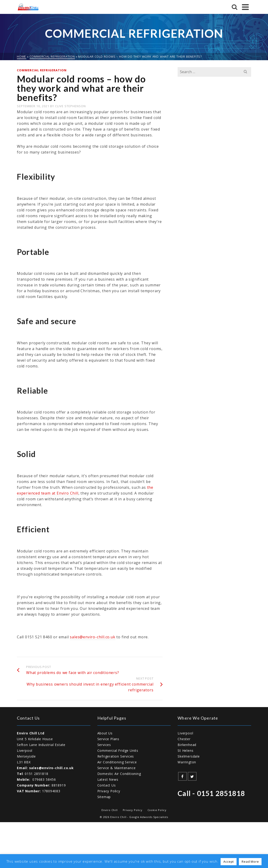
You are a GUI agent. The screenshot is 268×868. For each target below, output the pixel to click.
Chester (184, 739)
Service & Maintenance (117, 768)
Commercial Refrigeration (42, 70)
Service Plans (108, 739)
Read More (250, 862)
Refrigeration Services (116, 756)
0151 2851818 (37, 774)
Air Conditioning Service (117, 762)
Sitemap (104, 797)
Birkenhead (187, 745)
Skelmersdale (189, 756)
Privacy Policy (109, 791)
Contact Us (107, 785)
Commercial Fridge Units (118, 750)
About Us (105, 733)
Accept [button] (229, 862)
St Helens (185, 750)
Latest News (108, 779)
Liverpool (185, 733)
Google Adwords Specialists (149, 817)
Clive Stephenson (70, 106)
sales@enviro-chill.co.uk (92, 637)
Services (104, 745)
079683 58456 (44, 779)
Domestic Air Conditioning (119, 774)
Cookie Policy (157, 810)
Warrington (187, 762)
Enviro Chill (110, 810)
